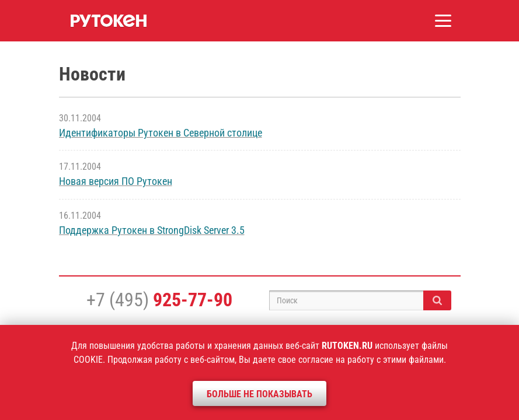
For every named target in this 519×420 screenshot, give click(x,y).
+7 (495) (159, 300)
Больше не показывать (259, 394)
